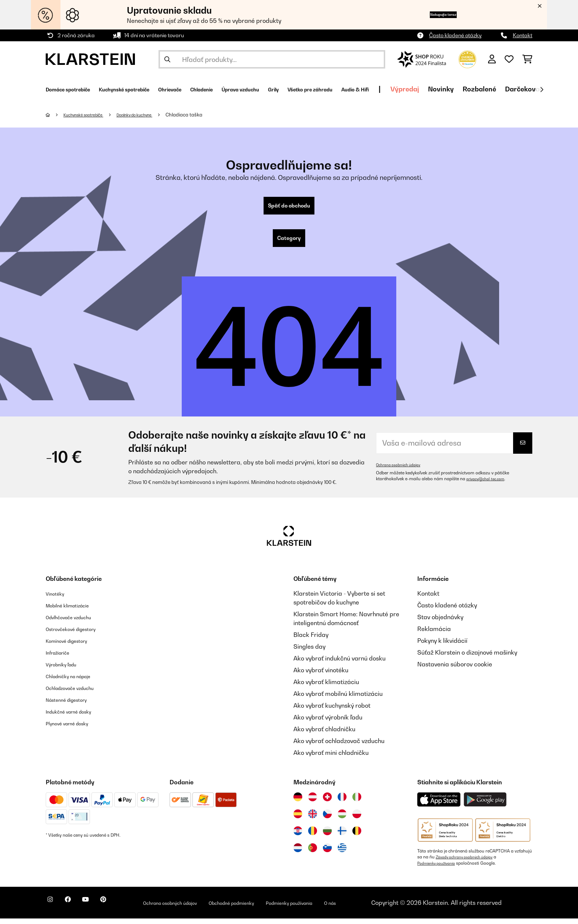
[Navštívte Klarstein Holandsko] (298, 854)
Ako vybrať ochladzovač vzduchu (339, 747)
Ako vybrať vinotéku (321, 676)
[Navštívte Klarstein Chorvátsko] (298, 837)
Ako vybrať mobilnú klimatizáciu (338, 700)
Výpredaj (506, 89)
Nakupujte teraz (430, 15)
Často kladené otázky (455, 35)
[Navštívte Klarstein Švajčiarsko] (327, 803)
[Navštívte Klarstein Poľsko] (357, 820)
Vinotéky (58, 599)
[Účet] (492, 59)
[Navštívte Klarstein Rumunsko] (313, 837)
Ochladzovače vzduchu (78, 694)
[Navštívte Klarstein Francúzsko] (342, 803)
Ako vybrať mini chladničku (331, 759)
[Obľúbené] (509, 59)
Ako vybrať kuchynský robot (332, 711)
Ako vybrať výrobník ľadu (328, 723)
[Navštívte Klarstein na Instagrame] (53, 909)
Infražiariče (62, 658)
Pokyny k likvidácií (442, 646)
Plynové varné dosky (74, 729)
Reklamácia (434, 635)
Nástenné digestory (73, 705)
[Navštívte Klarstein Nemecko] (298, 803)
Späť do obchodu (289, 207)
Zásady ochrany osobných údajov (470, 863)
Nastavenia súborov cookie (455, 670)
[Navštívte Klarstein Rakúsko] (313, 803)
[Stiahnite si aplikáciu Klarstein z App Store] (439, 806)
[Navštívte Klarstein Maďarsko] (342, 820)
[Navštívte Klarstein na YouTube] (100, 909)
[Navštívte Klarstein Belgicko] (357, 837)
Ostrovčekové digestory (79, 635)
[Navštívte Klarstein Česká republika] (327, 820)
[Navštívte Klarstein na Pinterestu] (124, 909)
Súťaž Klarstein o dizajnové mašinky (467, 658)
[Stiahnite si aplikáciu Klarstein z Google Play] (485, 806)
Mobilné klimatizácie (74, 611)
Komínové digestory (73, 646)
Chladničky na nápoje (75, 682)
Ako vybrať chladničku (324, 735)
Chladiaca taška (207, 115)
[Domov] (55, 115)
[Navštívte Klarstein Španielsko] (298, 820)
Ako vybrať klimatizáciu (326, 688)
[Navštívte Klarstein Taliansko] (357, 803)
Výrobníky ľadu (66, 670)
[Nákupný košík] (527, 59)
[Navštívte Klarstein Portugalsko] (313, 854)
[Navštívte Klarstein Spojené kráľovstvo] (313, 820)
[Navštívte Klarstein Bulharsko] (327, 837)
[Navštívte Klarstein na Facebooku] (77, 909)
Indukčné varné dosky (76, 717)
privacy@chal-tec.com (489, 485)
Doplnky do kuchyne (152, 115)
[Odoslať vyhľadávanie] (167, 59)
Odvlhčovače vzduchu (76, 623)
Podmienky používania (440, 869)
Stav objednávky (440, 623)
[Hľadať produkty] (272, 59)
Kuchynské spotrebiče (90, 115)
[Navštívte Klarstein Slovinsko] (327, 854)
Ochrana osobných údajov (403, 471)
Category (289, 243)
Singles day (309, 652)
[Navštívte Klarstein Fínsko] (342, 837)
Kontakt (523, 35)
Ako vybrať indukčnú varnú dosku (340, 664)
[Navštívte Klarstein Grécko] (342, 854)
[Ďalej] (542, 90)
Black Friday (311, 641)
